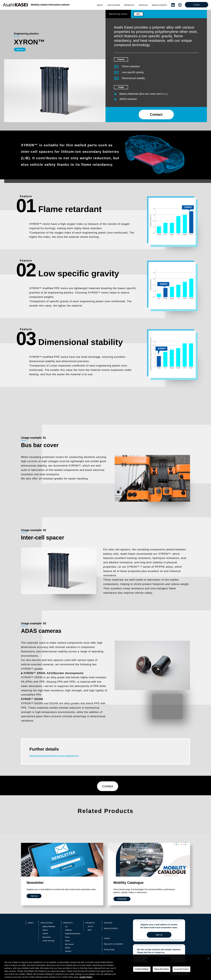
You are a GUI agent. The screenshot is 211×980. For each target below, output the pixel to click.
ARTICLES (143, 5)
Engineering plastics (73, 934)
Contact (197, 5)
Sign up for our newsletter (114, 944)
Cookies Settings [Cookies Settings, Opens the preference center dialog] (142, 974)
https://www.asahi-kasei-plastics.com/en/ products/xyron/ (54, 756)
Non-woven (69, 944)
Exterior (45, 934)
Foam (67, 937)
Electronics (47, 937)
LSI (66, 927)
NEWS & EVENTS (159, 5)
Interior (45, 930)
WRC (90, 930)
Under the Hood (49, 941)
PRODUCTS (129, 5)
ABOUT (100, 5)
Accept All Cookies (181, 974)
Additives (69, 930)
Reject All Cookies (161, 974)
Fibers (67, 941)
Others (68, 948)
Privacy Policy (109, 950)
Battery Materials (49, 927)
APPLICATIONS (47, 923)
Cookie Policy (109, 955)
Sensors (68, 951)
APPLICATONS (114, 5)
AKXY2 (90, 927)
